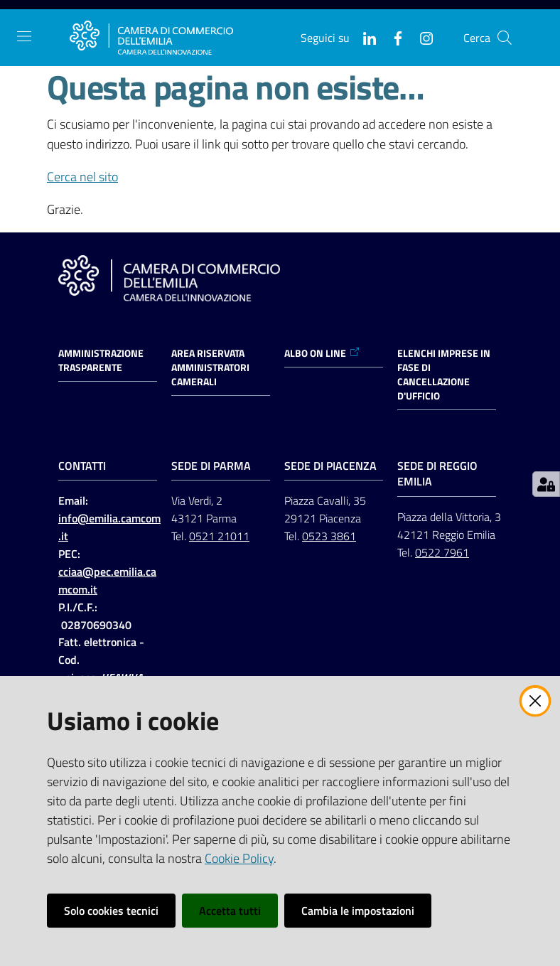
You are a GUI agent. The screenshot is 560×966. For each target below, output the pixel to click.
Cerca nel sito (82, 177)
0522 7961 (442, 552)
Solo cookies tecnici (111, 911)
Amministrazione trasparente (101, 360)
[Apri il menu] (24, 36)
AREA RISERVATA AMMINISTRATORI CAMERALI (210, 367)
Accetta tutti (230, 911)
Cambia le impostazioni (358, 911)
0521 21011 (219, 536)
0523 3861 (329, 536)
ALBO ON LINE (322, 353)
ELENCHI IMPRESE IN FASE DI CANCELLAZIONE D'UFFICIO (444, 375)
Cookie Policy (239, 858)
